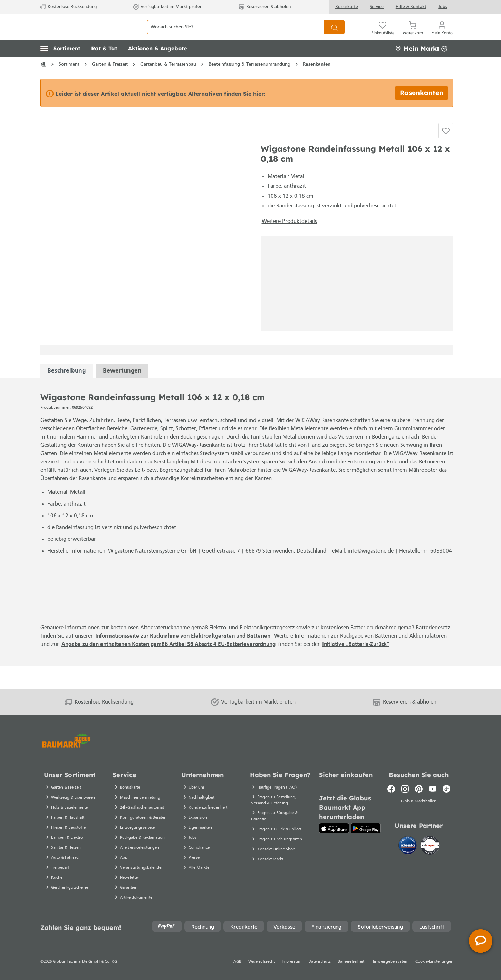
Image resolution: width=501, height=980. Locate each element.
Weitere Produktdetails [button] (289, 244)
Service (377, 7)
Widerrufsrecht (262, 962)
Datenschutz (320, 962)
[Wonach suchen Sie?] (236, 35)
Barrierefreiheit (351, 962)
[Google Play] (366, 828)
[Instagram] (405, 789)
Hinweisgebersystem (390, 962)
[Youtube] (433, 789)
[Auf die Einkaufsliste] (446, 150)
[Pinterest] (419, 789)
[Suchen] (334, 35)
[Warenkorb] (413, 35)
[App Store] (334, 828)
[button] (60, 64)
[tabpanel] (66, 394)
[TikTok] (446, 789)
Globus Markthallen (419, 802)
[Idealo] (408, 847)
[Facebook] (391, 789)
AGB (237, 962)
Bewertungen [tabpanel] (122, 394)
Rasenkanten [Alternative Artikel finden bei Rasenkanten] (422, 108)
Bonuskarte (347, 7)
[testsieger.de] (430, 847)
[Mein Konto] (442, 35)
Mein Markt (421, 64)
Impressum (292, 962)
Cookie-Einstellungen (434, 962)
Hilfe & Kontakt (411, 7)
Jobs (443, 7)
